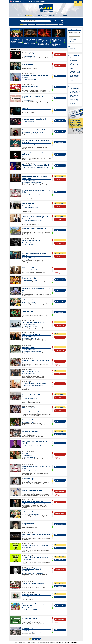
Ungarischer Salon (74, 63)
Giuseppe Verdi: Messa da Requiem (29, 40)
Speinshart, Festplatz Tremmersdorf (31, 89)
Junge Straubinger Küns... (75, 89)
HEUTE (40, 15)
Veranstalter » (73, 49)
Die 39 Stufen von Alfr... (75, 97)
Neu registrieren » (72, 41)
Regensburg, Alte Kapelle (29, 244)
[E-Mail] (74, 34)
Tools (34, 2)
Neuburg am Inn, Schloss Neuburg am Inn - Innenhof (34, 504)
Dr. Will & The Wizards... (75, 74)
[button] (71, 38)
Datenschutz (67, 643)
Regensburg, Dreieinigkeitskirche (30, 326)
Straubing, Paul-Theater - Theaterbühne (32, 157)
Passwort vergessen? (73, 40)
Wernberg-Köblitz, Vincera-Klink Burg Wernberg (33, 386)
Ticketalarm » (57, 273)
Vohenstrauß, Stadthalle (29, 100)
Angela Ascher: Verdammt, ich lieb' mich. (57, 41)
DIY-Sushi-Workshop (74, 93)
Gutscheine (64, 15)
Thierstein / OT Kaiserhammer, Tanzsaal (32, 314)
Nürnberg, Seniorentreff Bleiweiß (30, 280)
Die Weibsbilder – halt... (75, 98)
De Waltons (72, 94)
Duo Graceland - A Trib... (75, 59)
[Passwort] (74, 36)
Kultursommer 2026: (27, 630)
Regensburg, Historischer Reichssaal (31, 207)
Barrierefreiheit (74, 643)
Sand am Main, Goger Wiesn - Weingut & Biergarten (34, 586)
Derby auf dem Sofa (74, 95)
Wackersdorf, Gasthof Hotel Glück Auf (31, 471)
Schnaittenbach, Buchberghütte (30, 145)
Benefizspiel (72, 70)
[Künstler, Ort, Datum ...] (36, 21)
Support (30, 2)
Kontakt (37, 2)
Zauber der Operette (15, 39)
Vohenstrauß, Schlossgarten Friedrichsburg (32, 632)
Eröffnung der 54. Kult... (75, 99)
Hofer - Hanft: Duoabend (75, 73)
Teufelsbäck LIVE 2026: (28, 456)
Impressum (43, 2)
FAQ (23, 2)
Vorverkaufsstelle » (74, 50)
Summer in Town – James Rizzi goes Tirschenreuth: (33, 608)
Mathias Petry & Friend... (75, 71)
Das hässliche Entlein (74, 64)
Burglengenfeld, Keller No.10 (30, 56)
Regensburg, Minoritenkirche (30, 375)
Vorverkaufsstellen (17, 2)
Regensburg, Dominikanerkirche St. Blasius (32, 182)
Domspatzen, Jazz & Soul (75, 66)
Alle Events (28, 15)
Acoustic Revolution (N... (75, 90)
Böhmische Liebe (73, 78)
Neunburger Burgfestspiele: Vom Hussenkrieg (43, 41)
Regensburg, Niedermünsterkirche (31, 399)
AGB (26, 2)
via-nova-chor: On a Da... (75, 77)
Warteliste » (57, 272)
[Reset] (50, 21)
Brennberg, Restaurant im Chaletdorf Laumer (33, 194)
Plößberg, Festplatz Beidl (29, 434)
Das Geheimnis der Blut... (75, 91)
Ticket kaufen (59, 76)
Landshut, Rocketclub (28, 597)
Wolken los (72, 58)
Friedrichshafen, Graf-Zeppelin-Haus (31, 493)
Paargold (72, 68)
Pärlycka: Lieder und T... (75, 75)
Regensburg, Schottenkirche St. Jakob (31, 259)
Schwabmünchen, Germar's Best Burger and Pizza (34, 270)
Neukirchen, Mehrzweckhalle (30, 302)
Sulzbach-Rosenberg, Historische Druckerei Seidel (34, 67)
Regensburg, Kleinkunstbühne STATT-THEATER (33, 132)
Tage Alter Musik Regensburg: (29, 180)
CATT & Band (73, 67)
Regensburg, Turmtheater (29, 121)
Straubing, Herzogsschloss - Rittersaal (31, 526)
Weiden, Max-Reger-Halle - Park (30, 621)
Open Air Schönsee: (27, 547)
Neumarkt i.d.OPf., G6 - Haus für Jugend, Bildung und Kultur (36, 167)
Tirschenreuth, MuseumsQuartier (30, 609)
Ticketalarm (51, 15)
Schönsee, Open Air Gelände (30, 549)
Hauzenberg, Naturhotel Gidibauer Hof (32, 363)
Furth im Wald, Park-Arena (29, 231)
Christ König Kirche (28, 537)
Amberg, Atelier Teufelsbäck (29, 457)
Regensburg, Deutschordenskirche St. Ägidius (33, 221)
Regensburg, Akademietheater (30, 80)
